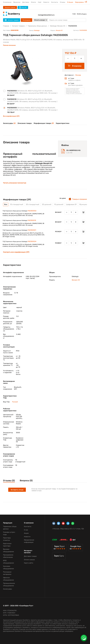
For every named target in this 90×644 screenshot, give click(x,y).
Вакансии (17, 2)
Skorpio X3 (59, 30)
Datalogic (37, 30)
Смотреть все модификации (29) (16, 252)
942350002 (32, 211)
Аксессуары (9, 123)
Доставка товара (30, 556)
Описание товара (25, 123)
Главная (6, 26)
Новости (46, 2)
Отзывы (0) (9, 480)
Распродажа (27, 20)
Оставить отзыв (17, 490)
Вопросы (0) (26, 480)
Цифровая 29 (71, 204)
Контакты (55, 2)
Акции (26, 533)
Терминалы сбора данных (37, 26)
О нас (26, 530)
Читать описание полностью (15, 183)
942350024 (32, 241)
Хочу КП (23, 7)
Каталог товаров (18, 26)
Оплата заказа (29, 560)
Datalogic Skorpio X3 (58, 26)
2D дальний (47, 204)
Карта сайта (29, 563)
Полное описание (9, 45)
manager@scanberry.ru (46, 15)
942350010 (32, 220)
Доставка (26, 2)
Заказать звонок (10, 7)
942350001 (32, 230)
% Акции (70, 2)
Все (6, 204)
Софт (40, 2)
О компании (7, 2)
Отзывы (63, 2)
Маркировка (81, 2)
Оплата (33, 2)
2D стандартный (33, 204)
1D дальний (59, 204)
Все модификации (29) (11, 116)
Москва (78, 75)
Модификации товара (44, 123)
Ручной (15, 402)
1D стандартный (17, 204)
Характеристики (63, 123)
